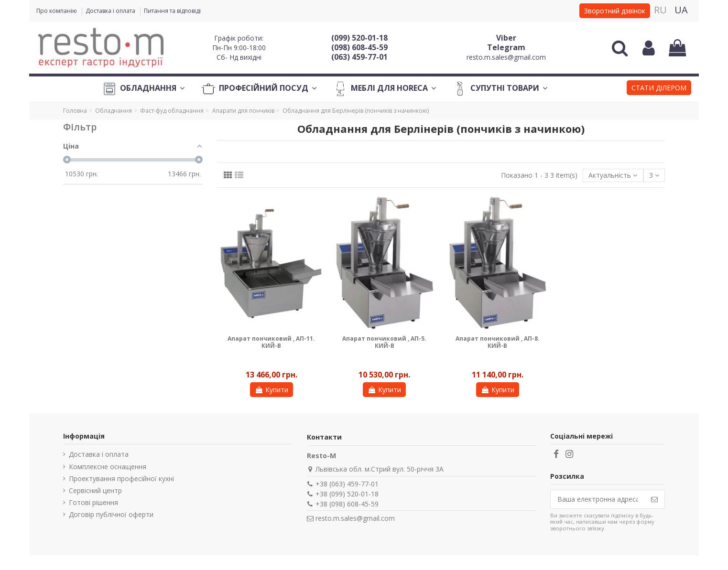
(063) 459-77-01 (359, 57)
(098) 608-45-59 (359, 47)
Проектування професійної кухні (121, 479)
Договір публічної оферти (111, 514)
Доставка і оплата (111, 11)
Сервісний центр (95, 490)
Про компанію (57, 11)
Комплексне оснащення (108, 467)
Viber (506, 38)
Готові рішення (93, 502)
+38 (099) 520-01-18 (347, 494)
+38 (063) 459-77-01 (347, 484)
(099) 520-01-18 (359, 38)
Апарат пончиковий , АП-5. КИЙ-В (384, 342)
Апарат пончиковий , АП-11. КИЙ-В (271, 342)
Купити (272, 390)
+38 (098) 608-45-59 (347, 504)
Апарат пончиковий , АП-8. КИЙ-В (498, 342)
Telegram (506, 47)
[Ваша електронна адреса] (598, 499)
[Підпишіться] (654, 499)
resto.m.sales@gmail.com (506, 57)
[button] (659, 89)
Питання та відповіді (172, 11)
